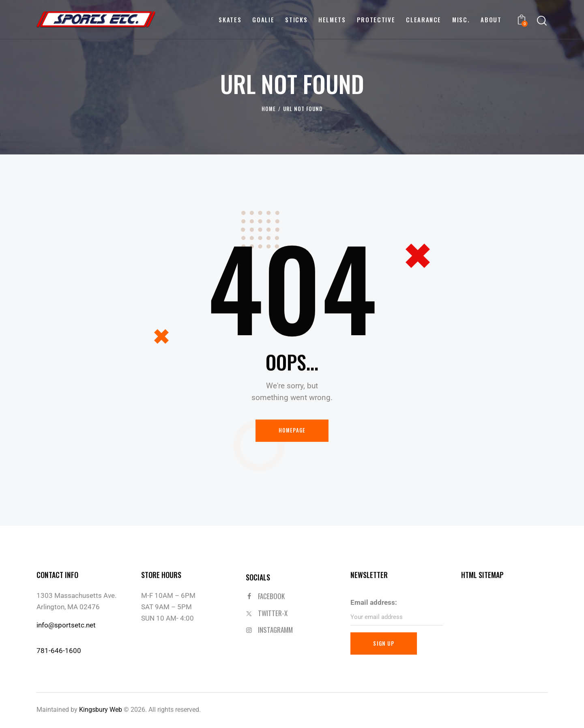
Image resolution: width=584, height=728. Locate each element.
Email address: (374, 602)
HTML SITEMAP (482, 575)
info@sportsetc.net (66, 625)
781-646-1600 (59, 651)
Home (269, 109)
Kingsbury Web (101, 710)
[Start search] (542, 21)
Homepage (292, 430)
